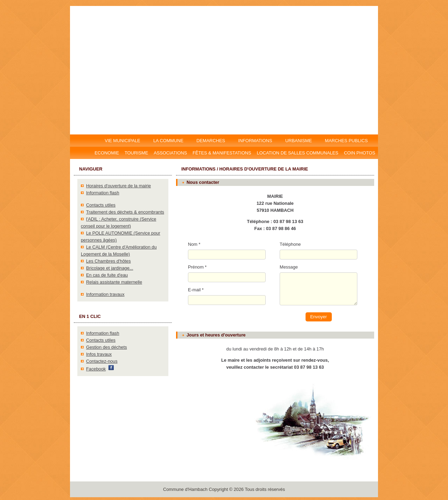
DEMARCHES (211, 141)
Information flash (103, 193)
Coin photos (360, 153)
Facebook (96, 369)
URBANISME (298, 141)
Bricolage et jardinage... (110, 268)
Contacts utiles (101, 205)
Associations (170, 153)
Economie (107, 153)
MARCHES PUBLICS (348, 141)
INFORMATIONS (255, 141)
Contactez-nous (102, 361)
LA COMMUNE (168, 141)
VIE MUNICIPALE (123, 141)
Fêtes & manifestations (222, 153)
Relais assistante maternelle (114, 282)
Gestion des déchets (107, 347)
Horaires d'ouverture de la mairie (118, 186)
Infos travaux (99, 354)
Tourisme (136, 153)
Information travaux (105, 294)
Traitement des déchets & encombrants (125, 212)
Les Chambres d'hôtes (108, 261)
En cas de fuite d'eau (107, 275)
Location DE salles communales (298, 153)
